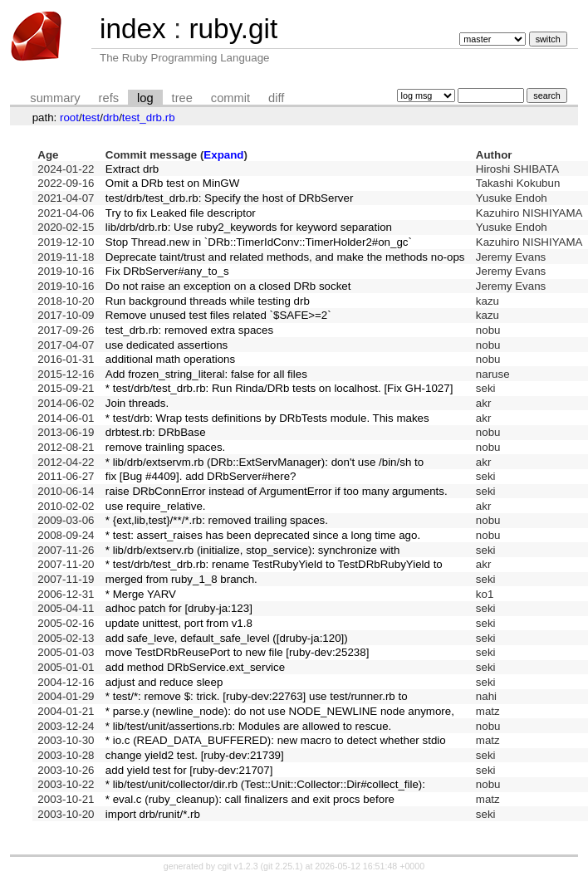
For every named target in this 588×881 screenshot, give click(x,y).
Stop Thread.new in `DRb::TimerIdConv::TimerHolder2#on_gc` (259, 242)
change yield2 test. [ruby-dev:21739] (195, 755)
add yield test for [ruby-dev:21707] (189, 770)
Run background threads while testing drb (208, 301)
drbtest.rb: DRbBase (156, 432)
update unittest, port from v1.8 (179, 623)
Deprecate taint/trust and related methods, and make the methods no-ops (285, 257)
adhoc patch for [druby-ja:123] (179, 608)
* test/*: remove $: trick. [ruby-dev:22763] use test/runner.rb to (257, 696)
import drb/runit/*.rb (153, 814)
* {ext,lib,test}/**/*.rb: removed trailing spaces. (217, 520)
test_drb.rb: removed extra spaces (189, 330)
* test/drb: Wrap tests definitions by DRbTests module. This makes (267, 418)
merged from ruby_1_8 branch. (181, 579)
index (133, 29)
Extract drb (132, 169)
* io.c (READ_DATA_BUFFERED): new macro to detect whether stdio (276, 740)
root (69, 117)
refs (109, 98)
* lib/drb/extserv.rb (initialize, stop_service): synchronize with (253, 550)
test (91, 117)
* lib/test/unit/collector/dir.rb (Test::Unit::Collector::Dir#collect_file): (265, 784)
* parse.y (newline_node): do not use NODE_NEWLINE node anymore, (280, 711)
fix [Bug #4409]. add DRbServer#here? (201, 476)
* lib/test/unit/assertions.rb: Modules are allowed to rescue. (248, 726)
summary (55, 98)
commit (230, 98)
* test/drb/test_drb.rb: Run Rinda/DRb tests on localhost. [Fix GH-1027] (279, 388)
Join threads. (137, 403)
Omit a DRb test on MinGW (172, 183)
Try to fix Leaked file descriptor (181, 213)
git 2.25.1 (282, 866)
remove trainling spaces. (165, 447)
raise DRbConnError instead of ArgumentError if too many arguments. (277, 491)
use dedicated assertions (167, 345)
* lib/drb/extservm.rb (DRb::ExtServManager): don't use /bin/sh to (265, 462)
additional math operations (170, 359)
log (145, 98)
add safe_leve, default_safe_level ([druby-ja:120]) (227, 638)
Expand (223, 155)
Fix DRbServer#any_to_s (167, 271)
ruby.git (233, 29)
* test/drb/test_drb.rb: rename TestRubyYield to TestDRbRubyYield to (274, 564)
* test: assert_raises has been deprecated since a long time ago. (263, 535)
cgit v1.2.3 (238, 866)
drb (111, 117)
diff (276, 98)
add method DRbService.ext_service (195, 667)
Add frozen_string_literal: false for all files (206, 374)
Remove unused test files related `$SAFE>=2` (218, 315)
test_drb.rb (149, 117)
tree (182, 98)
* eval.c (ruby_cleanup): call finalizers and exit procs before (250, 799)
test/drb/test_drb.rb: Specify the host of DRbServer (230, 198)
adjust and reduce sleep (164, 682)
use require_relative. (156, 506)
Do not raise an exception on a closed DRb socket (228, 286)
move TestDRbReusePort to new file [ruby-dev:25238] (238, 652)
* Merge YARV (141, 594)
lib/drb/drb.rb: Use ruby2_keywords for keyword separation (249, 227)
